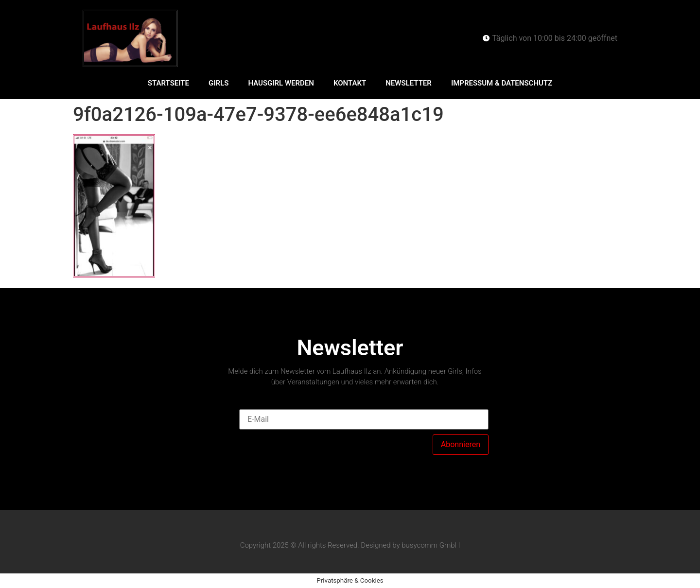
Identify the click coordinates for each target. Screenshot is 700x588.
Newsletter (409, 83)
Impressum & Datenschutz (502, 83)
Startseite (168, 83)
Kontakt (350, 83)
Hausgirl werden (281, 83)
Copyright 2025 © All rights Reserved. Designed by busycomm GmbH (350, 545)
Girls (219, 83)
